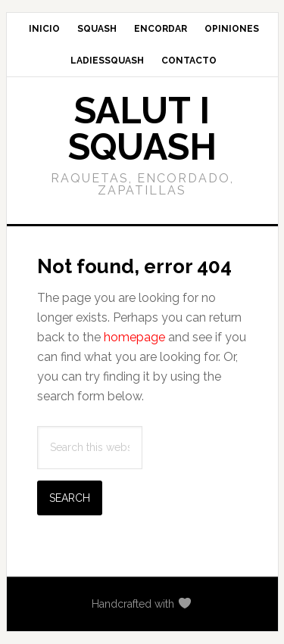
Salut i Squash (142, 129)
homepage (134, 337)
